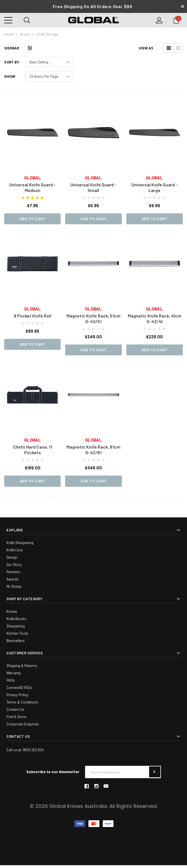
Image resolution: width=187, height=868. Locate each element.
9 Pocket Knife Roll (33, 318)
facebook (86, 789)
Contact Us (15, 712)
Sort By (12, 64)
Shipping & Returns (22, 668)
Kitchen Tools (17, 636)
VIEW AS (146, 50)
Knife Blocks (16, 622)
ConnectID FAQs (19, 690)
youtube (106, 789)
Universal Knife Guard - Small (93, 189)
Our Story (14, 567)
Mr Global (14, 589)
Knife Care (15, 553)
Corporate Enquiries (23, 727)
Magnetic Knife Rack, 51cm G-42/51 (93, 321)
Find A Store (16, 719)
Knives (25, 36)
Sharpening (16, 629)
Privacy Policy (17, 698)
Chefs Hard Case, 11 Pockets (33, 452)
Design (12, 560)
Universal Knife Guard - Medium (32, 189)
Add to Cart (32, 221)
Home (9, 36)
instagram (96, 789)
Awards (12, 582)
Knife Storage (48, 36)
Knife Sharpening (20, 545)
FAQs (11, 683)
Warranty (14, 676)
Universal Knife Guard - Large (155, 189)
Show (10, 79)
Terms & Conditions (22, 705)
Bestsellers (16, 643)
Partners (13, 575)
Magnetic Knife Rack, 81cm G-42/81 (93, 452)
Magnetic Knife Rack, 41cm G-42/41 (155, 321)
